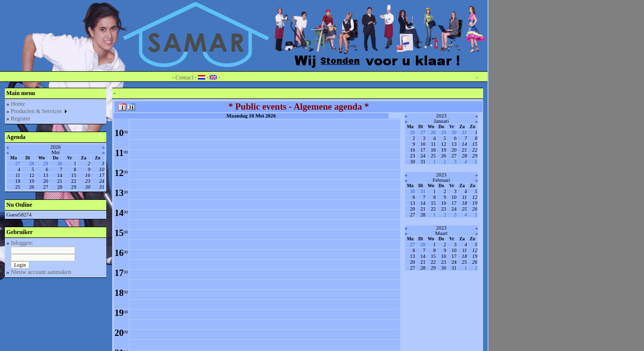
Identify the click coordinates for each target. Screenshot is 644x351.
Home (18, 104)
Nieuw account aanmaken (41, 272)
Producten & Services (39, 111)
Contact (185, 78)
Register (20, 118)
